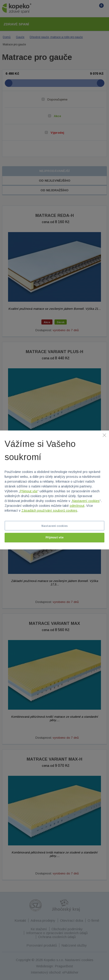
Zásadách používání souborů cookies (49, 511)
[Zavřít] (104, 435)
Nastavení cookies (86, 501)
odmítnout (77, 506)
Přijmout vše (29, 491)
